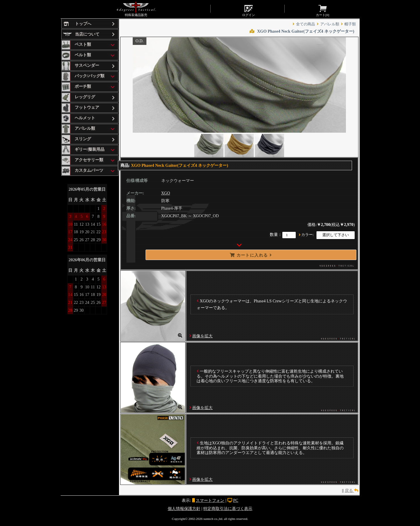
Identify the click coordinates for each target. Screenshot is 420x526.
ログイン (249, 10)
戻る (351, 490)
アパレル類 (330, 24)
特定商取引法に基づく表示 (228, 509)
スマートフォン (210, 500)
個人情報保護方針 (184, 509)
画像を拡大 (202, 336)
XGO (166, 193)
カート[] (323, 10)
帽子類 (350, 24)
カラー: (308, 235)
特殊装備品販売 (136, 9)
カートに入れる (251, 255)
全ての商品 (306, 24)
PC (236, 500)
